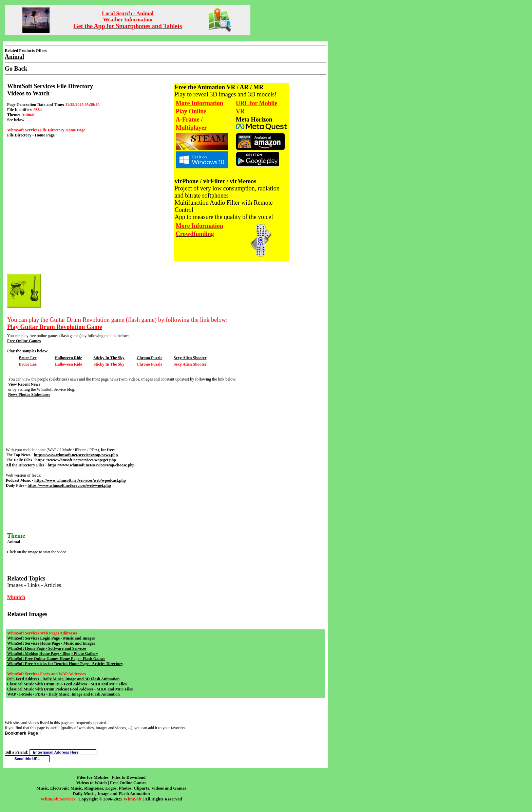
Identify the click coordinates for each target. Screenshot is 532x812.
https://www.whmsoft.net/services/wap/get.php (76, 460)
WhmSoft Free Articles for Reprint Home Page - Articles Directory (65, 664)
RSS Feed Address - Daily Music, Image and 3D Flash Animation (63, 679)
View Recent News (24, 384)
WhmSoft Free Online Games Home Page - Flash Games (56, 659)
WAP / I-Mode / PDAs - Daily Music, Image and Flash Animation (63, 694)
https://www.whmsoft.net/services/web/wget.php (69, 485)
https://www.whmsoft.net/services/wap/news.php (76, 455)
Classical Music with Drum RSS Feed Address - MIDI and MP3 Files (67, 684)
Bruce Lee (27, 358)
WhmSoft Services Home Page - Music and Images (51, 643)
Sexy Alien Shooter (190, 358)
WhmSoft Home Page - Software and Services (47, 648)
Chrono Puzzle (149, 358)
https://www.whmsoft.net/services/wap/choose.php (91, 465)
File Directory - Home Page (31, 135)
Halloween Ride (68, 358)
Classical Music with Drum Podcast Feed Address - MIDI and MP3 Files (70, 689)
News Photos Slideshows (29, 394)
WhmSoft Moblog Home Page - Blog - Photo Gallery (53, 653)
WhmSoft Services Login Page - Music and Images (51, 638)
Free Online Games (24, 341)
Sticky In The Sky (109, 358)
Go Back (16, 69)
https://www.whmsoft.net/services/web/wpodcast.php (80, 480)
